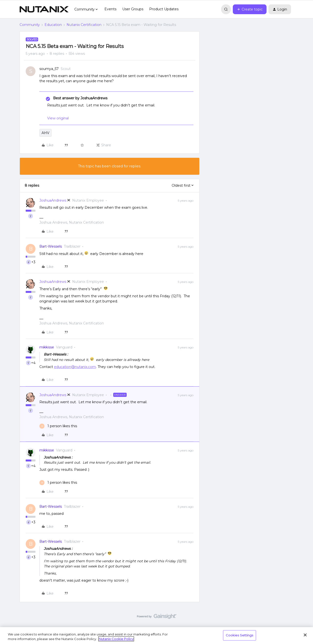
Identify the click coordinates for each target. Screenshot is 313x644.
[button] (250, 9)
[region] (156, 636)
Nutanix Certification (84, 25)
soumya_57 (49, 69)
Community (30, 25)
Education (53, 25)
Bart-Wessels (51, 246)
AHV (45, 133)
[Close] (305, 635)
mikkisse (47, 347)
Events (110, 9)
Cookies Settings (240, 635)
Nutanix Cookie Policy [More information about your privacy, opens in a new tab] (116, 639)
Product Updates (164, 9)
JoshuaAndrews (53, 200)
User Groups (133, 9)
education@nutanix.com (75, 367)
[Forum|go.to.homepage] (44, 9)
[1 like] (58, 426)
